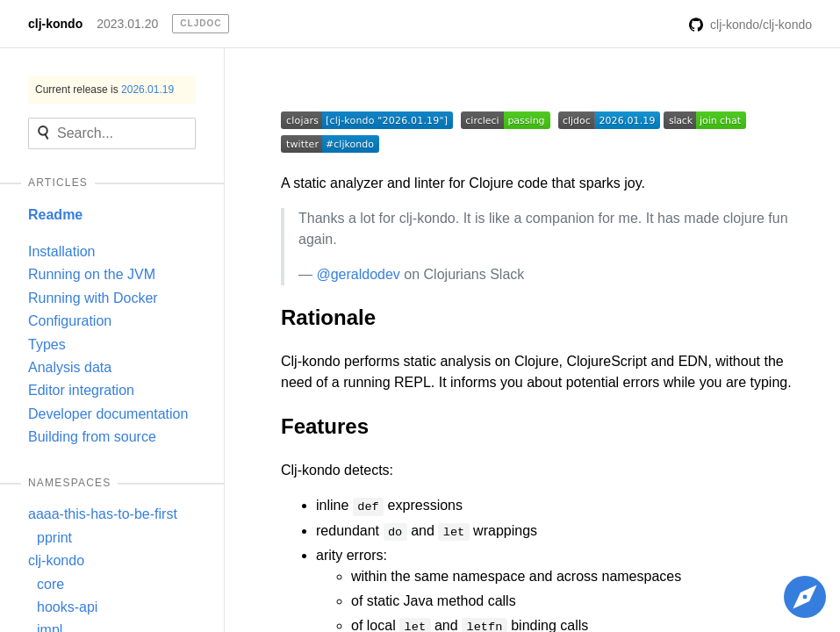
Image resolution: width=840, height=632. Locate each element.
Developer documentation (108, 414)
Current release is (104, 90)
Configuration (70, 321)
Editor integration (81, 390)
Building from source (92, 437)
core (50, 584)
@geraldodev (358, 274)
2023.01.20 (127, 24)
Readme (55, 215)
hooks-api (67, 607)
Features (325, 426)
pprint (54, 538)
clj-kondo (55, 24)
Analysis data (70, 367)
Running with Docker (93, 298)
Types (47, 345)
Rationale (328, 317)
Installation (62, 251)
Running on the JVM (92, 274)
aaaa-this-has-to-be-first (103, 514)
